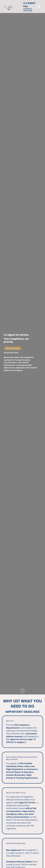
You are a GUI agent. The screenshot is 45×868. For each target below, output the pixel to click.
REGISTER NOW (13, 348)
